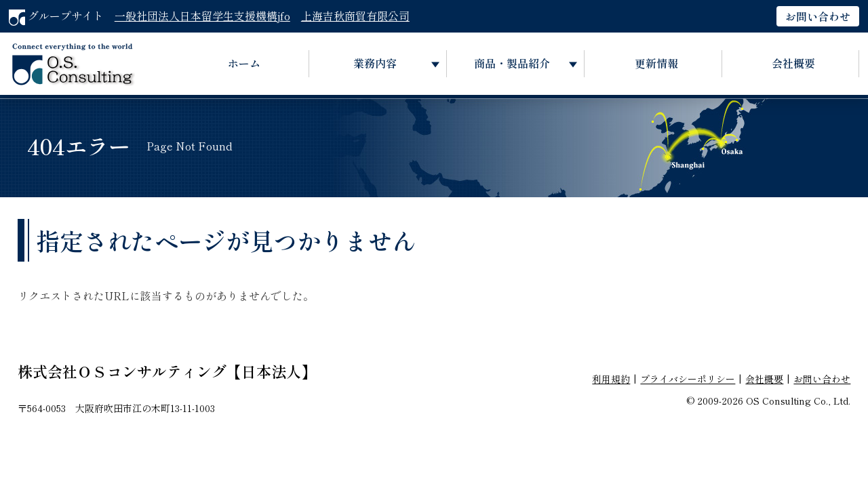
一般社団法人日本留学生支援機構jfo (202, 16)
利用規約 (611, 379)
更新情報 (656, 63)
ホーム (244, 63)
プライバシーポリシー (688, 379)
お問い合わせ (818, 16)
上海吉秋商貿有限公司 (355, 16)
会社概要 (793, 63)
